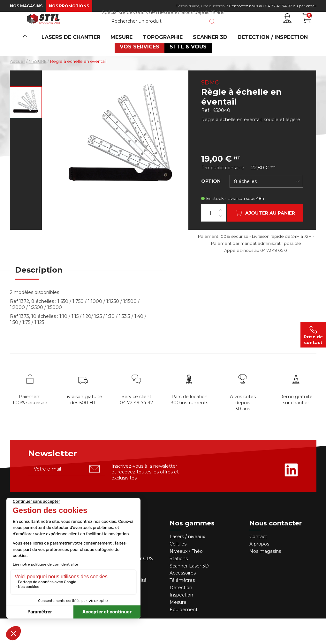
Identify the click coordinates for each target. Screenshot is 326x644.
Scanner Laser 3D (189, 591)
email (311, 6)
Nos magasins (26, 6)
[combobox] (266, 207)
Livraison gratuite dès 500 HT (83, 425)
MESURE (127, 59)
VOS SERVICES (141, 72)
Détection (182, 613)
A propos (259, 569)
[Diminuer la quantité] (221, 241)
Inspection (181, 620)
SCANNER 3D (207, 59)
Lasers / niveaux (187, 562)
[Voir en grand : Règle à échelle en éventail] (26, 128)
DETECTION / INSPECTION (266, 59)
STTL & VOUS (186, 72)
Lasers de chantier (80, 59)
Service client (136, 422)
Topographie (164, 59)
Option (211, 207)
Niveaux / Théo (186, 577)
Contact (258, 562)
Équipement (184, 635)
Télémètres (182, 606)
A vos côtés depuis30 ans (243, 428)
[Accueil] (35, 55)
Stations (179, 584)
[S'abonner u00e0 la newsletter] (95, 494)
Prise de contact (313, 335)
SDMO (210, 108)
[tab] (39, 299)
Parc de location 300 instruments (190, 425)
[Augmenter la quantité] (221, 235)
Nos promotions (69, 6)
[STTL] (43, 30)
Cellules (178, 569)
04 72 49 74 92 (278, 6)
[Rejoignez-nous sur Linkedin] (291, 495)
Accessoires (183, 598)
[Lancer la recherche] (212, 33)
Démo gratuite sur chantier (296, 425)
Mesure (178, 628)
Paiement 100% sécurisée (30, 425)
